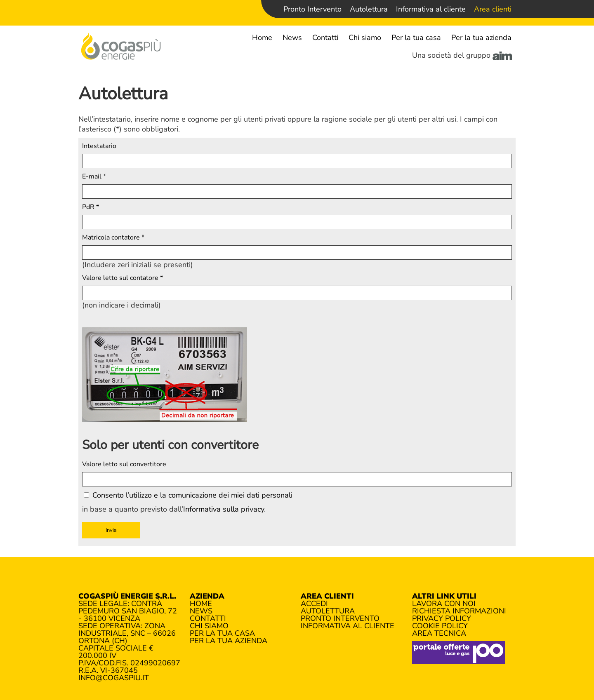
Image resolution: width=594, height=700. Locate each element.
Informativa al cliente (431, 9)
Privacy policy (442, 618)
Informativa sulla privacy (224, 509)
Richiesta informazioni (459, 611)
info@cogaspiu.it (114, 678)
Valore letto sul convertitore (124, 464)
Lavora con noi (444, 604)
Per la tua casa (416, 38)
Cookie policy (440, 626)
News (292, 38)
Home (262, 38)
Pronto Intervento (312, 9)
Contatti (325, 38)
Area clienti (493, 9)
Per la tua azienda (481, 38)
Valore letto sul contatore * (123, 278)
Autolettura (369, 9)
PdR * (91, 207)
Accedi (314, 604)
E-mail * (94, 176)
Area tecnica (439, 633)
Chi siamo (365, 38)
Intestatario (99, 146)
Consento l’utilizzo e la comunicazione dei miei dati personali (188, 495)
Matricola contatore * (113, 237)
